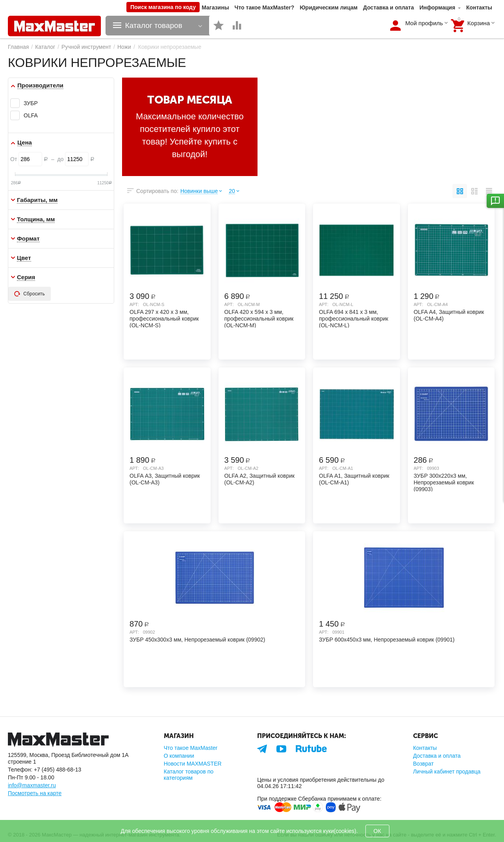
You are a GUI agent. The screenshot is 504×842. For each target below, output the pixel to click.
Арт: (134, 304)
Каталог (45, 47)
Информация (437, 7)
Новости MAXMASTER (193, 764)
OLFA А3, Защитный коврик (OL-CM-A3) (165, 479)
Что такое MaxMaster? (265, 7)
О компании (179, 756)
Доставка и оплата (388, 7)
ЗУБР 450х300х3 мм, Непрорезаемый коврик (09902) (197, 640)
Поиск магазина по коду (163, 7)
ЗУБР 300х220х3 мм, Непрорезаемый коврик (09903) (444, 482)
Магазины (215, 7)
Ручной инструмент (86, 47)
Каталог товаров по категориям (189, 775)
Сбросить (30, 294)
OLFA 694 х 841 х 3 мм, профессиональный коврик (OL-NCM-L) (354, 318)
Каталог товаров (154, 26)
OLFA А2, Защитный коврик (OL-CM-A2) (260, 479)
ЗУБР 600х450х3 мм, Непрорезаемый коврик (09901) (387, 640)
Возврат (423, 764)
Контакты (479, 7)
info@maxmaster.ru (32, 785)
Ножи (124, 47)
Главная (18, 47)
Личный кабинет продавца (447, 772)
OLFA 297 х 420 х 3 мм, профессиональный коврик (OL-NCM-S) (164, 318)
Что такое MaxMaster (191, 748)
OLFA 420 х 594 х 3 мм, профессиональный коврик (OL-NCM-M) (259, 318)
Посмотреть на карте (35, 793)
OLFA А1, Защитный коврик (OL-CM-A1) (354, 479)
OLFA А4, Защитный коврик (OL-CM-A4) (449, 315)
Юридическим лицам (329, 7)
